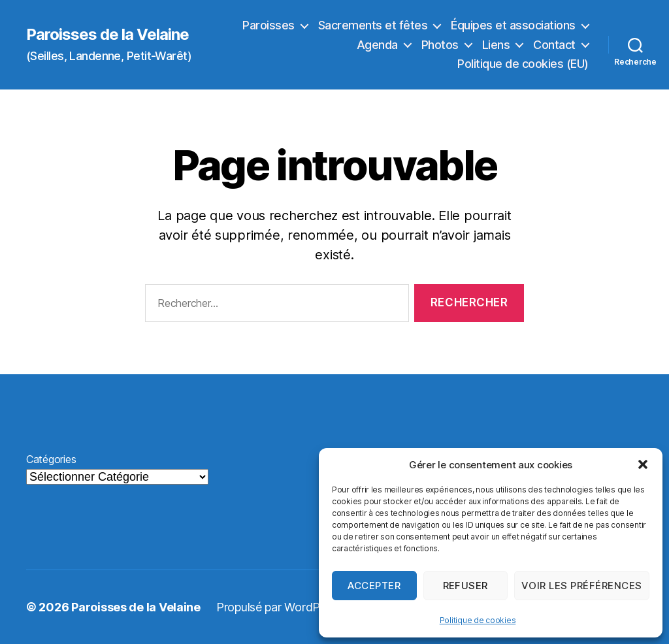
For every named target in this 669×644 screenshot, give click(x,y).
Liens (496, 45)
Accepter (374, 586)
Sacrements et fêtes (373, 25)
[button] (643, 464)
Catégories (51, 459)
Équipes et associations (513, 25)
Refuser (466, 586)
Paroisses (269, 25)
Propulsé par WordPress (279, 607)
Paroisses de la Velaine (107, 35)
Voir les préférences (582, 586)
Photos (440, 45)
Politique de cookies (478, 620)
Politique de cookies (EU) (523, 64)
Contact (554, 45)
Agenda (377, 45)
